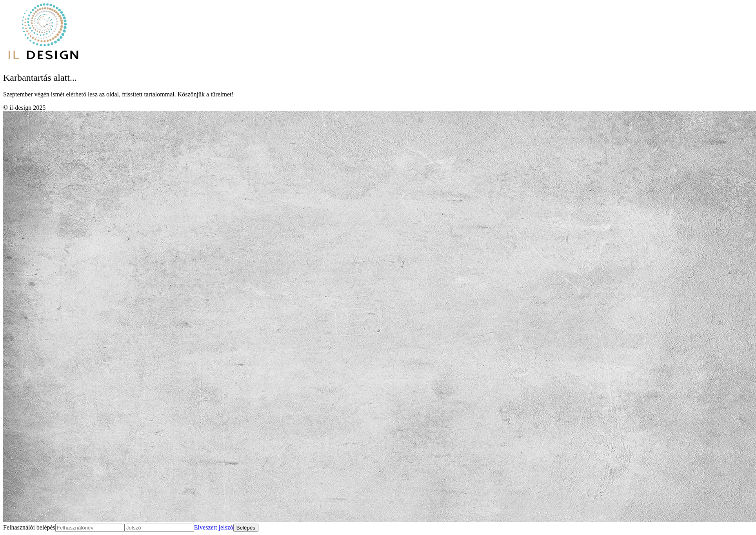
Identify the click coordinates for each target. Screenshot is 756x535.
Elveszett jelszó (214, 527)
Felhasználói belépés (29, 527)
